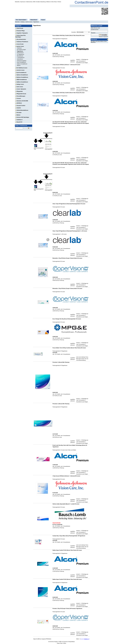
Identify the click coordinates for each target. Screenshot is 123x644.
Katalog (23, 22)
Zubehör (19, 108)
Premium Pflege (21, 31)
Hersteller (19, 113)
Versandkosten (67, 55)
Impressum (23, 2)
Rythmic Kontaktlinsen (22, 77)
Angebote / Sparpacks (22, 33)
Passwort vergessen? (103, 37)
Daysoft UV (19, 122)
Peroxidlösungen (21, 96)
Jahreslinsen (20, 59)
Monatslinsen (20, 56)
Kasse (43, 20)
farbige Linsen (20, 84)
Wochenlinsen (20, 53)
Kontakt (38, 2)
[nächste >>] (87, 639)
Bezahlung (43, 2)
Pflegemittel (20, 91)
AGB (34, 2)
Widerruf (48, 2)
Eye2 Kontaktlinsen (22, 62)
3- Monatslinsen (21, 58)
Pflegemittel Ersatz (21, 94)
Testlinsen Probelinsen (22, 42)
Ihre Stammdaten (21, 20)
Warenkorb (34, 20)
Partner (59, 2)
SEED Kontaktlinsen (22, 80)
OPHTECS (19, 103)
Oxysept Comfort (21, 106)
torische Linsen (21, 70)
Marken (19, 65)
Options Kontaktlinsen (22, 64)
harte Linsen (20, 87)
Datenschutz (29, 2)
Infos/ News (54, 2)
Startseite (17, 2)
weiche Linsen (29, 22)
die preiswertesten (21, 39)
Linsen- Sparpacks (21, 89)
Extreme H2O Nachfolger (23, 117)
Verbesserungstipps (22, 61)
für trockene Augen (21, 50)
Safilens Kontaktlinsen (22, 82)
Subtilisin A (20, 120)
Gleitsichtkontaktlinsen (22, 110)
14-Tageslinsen (21, 54)
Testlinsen (19, 48)
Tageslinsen (36, 22)
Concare (19, 98)
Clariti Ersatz (20, 28)
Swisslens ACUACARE (22, 101)
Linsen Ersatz (20, 44)
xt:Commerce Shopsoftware (68, 642)
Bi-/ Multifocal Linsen (22, 68)
